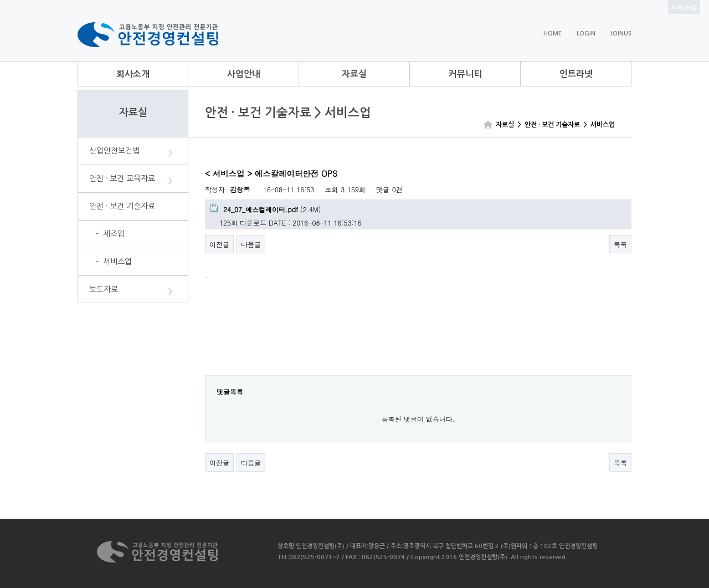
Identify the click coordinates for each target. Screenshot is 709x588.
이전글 (219, 244)
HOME (553, 34)
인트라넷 (576, 74)
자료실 (354, 74)
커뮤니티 (465, 74)
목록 (620, 244)
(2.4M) (266, 209)
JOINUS (621, 34)
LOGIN (586, 34)
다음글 (251, 244)
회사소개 (133, 74)
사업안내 (244, 74)
